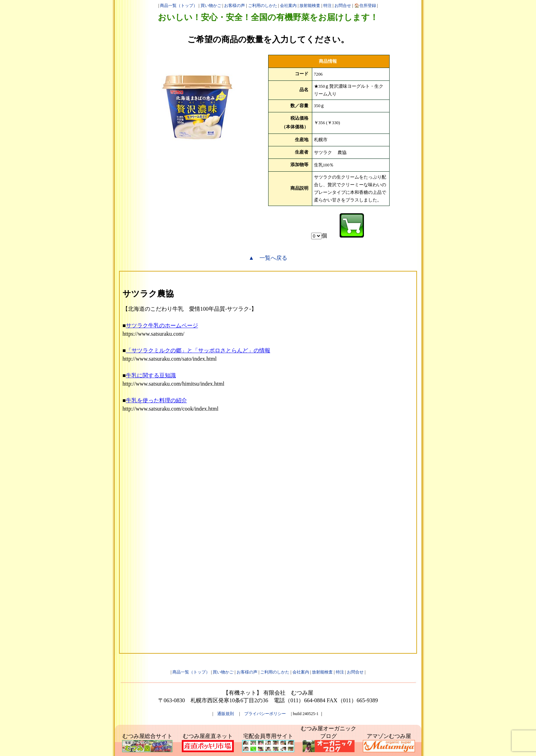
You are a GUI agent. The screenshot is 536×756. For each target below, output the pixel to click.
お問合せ (343, 6)
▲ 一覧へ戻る (268, 258)
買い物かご (211, 6)
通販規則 (226, 714)
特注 (327, 6)
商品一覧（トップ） (179, 6)
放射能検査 (310, 6)
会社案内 (288, 6)
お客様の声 (235, 6)
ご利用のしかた (263, 6)
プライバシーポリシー (265, 714)
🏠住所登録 (365, 6)
